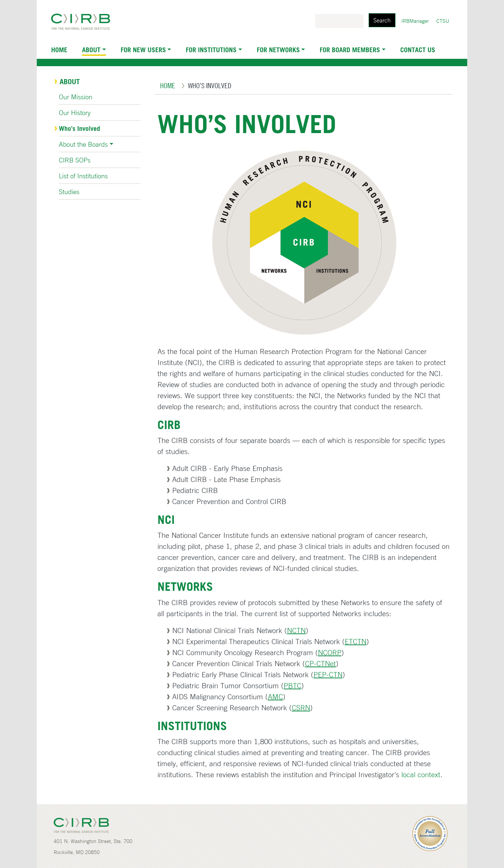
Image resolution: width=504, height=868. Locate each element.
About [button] (91, 50)
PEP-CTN (328, 674)
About (70, 82)
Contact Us (418, 50)
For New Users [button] (143, 50)
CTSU (443, 21)
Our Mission (76, 97)
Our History (75, 112)
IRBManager (415, 21)
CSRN (301, 708)
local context (421, 774)
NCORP (330, 652)
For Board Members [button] (350, 50)
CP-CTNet (320, 663)
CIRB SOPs (75, 160)
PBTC (292, 685)
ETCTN (356, 641)
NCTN (296, 630)
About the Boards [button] (83, 144)
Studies (69, 192)
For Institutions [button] (211, 50)
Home (59, 50)
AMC (275, 696)
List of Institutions (83, 176)
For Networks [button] (278, 50)
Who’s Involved (79, 128)
